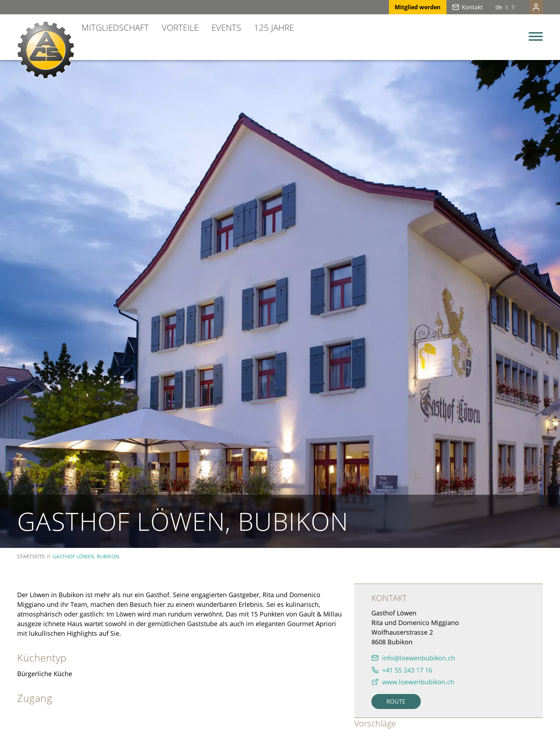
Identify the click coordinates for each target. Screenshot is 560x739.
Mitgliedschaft (115, 27)
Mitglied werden (403, 7)
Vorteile (180, 27)
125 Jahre (274, 27)
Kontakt (458, 7)
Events (226, 27)
